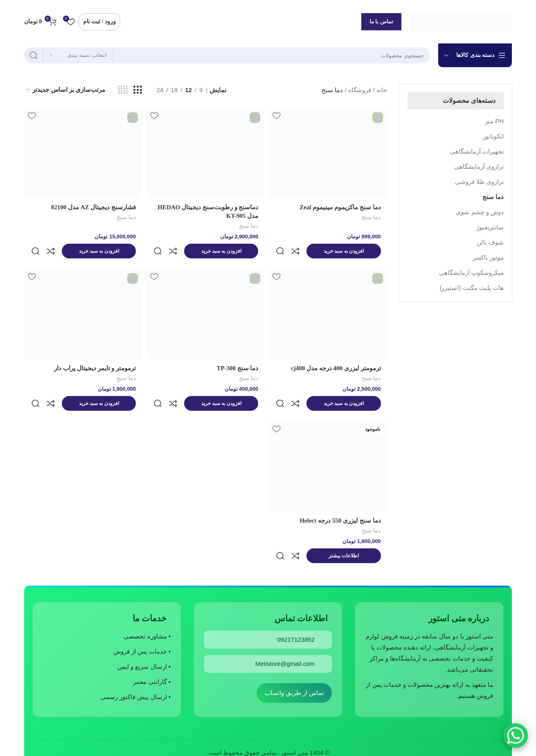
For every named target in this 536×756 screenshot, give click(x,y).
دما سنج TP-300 (236, 355)
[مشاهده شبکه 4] (123, 90)
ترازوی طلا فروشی (479, 182)
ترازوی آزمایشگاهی (479, 166)
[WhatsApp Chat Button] (516, 736)
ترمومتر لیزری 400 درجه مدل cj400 (336, 355)
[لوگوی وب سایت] (461, 21)
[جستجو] (227, 55)
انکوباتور (493, 136)
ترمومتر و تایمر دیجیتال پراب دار (92, 355)
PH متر (494, 121)
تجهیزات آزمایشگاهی (477, 151)
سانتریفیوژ (490, 227)
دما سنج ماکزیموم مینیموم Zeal (340, 207)
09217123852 (296, 595)
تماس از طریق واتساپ (294, 648)
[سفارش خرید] (65, 90)
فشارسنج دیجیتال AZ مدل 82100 (91, 207)
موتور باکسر (488, 257)
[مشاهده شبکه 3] (137, 90)
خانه (382, 90)
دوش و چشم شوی (480, 212)
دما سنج (493, 197)
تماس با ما (381, 22)
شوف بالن (490, 242)
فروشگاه (360, 90)
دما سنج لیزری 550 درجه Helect (340, 493)
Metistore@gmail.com (285, 619)
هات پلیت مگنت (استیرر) (472, 288)
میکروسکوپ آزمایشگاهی (471, 273)
